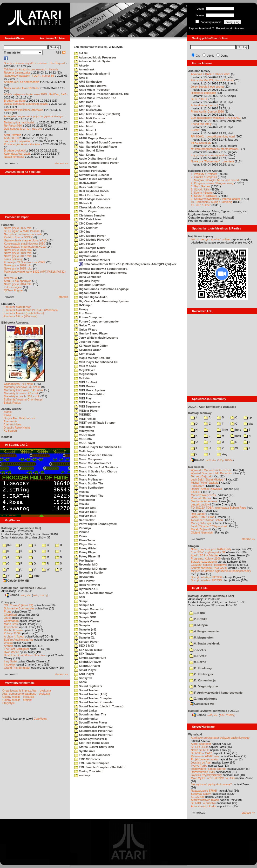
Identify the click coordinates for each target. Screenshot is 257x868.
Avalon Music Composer (93, 179)
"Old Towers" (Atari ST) (19, 605)
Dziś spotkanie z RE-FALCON (23, 129)
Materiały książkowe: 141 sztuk (24, 390)
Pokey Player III (87, 556)
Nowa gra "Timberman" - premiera (212, 161)
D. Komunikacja (203, 680)
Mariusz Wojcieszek (203, 495)
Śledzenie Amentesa (204, 501)
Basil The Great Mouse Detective (25, 655)
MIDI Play (83, 398)
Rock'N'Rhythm (87, 585)
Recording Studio (89, 573)
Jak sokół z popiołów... (18, 141)
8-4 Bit (81, 53)
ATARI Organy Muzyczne (93, 138)
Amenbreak (84, 69)
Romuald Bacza (201, 498)
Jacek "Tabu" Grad (203, 517)
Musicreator (85, 500)
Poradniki (8, 225)
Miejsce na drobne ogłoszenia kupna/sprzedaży (221, 571)
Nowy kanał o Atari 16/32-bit (22, 88)
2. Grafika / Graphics (204, 177)
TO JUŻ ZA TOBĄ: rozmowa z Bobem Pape (218, 508)
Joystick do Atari (201, 762)
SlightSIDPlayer (87, 666)
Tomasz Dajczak (201, 476)
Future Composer (89, 317)
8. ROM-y (198, 656)
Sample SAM (85, 613)
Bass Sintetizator (88, 187)
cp (248, 417)
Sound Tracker (86, 690)
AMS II (81, 78)
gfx (248, 424)
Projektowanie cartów (204, 759)
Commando (11, 621)
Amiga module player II (92, 74)
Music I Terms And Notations (96, 467)
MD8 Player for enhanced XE (96, 362)
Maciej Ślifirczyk (201, 523)
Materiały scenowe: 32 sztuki (22, 387)
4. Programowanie (204, 631)
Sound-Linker (86, 711)
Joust (7, 618)
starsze (63, 297)
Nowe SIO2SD (200, 750)
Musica (81, 492)
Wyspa (8, 643)
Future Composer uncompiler (97, 321)
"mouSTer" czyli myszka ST (208, 552)
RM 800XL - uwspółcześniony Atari (213, 136)
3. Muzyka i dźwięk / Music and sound (215, 180)
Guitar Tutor (85, 325)
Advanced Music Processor (95, 57)
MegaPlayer (84, 370)
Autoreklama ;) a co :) (204, 105)
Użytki (211, 56)
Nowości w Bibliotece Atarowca (24, 110)
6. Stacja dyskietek (205, 643)
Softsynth (83, 678)
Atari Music (84, 126)
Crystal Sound (86, 256)
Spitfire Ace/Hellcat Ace (19, 640)
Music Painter (86, 475)
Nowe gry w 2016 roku (18, 265)
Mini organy (85, 427)
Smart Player (85, 670)
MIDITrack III (85, 419)
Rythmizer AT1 (86, 589)
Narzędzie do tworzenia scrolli (23, 234)
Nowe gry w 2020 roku (18, 250)
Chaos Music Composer (93, 207)
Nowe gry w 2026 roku (18, 228)
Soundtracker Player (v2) (93, 731)
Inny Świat (11, 661)
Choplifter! (10, 615)
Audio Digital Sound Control (96, 159)
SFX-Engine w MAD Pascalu (22, 231)
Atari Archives (12, 424)
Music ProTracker (89, 479)
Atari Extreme (13, 135)
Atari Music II (85, 134)
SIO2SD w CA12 (201, 753)
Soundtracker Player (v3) (93, 735)
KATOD (196, 492)
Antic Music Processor (92, 90)
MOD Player (85, 435)
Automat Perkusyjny (90, 171)
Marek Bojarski (200, 529)
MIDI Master (85, 386)
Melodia (82, 378)
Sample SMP (85, 617)
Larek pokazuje (14, 259)
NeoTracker (84, 520)
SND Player (84, 674)
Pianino (82, 532)
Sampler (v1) (85, 629)
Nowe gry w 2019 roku (18, 253)
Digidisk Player (87, 281)
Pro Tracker (84, 561)
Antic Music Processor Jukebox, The (102, 94)
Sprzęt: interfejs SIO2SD (206, 580)
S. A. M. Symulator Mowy (93, 593)
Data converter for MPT (92, 260)
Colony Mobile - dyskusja (18, 697)
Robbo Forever (13, 630)
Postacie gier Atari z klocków (22, 144)
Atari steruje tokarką (204, 806)
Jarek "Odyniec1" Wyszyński (209, 526)
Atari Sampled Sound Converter (98, 142)
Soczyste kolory (201, 794)
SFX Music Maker (88, 650)
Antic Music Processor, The (95, 98)
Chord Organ (85, 211)
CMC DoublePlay (88, 223)
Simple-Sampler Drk (90, 658)
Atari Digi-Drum (87, 106)
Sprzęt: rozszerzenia (204, 562)
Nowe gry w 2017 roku (18, 256)
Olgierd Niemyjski (202, 532)
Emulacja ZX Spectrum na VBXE (25, 262)
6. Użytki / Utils (200, 189)
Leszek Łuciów (200, 504)
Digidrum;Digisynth (90, 285)
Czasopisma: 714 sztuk (19, 384)
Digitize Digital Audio (91, 297)
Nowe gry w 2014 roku (18, 284)
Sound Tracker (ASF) (91, 694)
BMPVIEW (11, 278)
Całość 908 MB (202, 704)
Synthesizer (85, 751)
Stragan (194, 546)
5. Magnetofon (202, 637)
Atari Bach (84, 102)
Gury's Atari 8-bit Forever (19, 418)
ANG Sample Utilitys (90, 86)
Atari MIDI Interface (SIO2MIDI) (97, 114)
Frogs (8, 611)
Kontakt (7, 437)
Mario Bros (11, 624)
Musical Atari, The (89, 496)
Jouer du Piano (87, 342)
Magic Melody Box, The (92, 358)
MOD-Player (85, 443)
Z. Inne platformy (203, 699)
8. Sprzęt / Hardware (204, 196)
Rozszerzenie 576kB (204, 791)
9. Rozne (198, 662)
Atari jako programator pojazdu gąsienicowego (33, 116)
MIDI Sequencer (87, 406)
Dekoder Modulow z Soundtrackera (100, 273)
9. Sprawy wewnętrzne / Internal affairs (215, 199)
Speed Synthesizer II (90, 739)
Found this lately (201, 124)
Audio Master (86, 167)
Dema (224, 56)
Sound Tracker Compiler (93, 698)
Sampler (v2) (85, 633)
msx (236, 436)
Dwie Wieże (11, 652)
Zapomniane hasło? (201, 28)
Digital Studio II (87, 293)
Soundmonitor (86, 719)
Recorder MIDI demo (90, 569)
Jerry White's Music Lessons (96, 338)
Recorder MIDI (86, 564)
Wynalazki (195, 734)
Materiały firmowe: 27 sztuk (21, 393)
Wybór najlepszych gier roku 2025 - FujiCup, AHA (35, 94)
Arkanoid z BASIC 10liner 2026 (211, 74)
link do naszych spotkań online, (211, 239)
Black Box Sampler (90, 195)
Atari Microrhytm (88, 110)
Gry (198, 56)
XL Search (10, 431)
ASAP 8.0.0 (11, 138)
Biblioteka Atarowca (15, 323)
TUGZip (44, 595)
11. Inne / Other (201, 205)
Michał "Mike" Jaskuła (205, 483)
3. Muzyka (199, 625)
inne (34, 576)
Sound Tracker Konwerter (94, 702)
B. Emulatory (201, 668)
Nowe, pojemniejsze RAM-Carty (211, 549)
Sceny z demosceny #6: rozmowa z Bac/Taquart (34, 63)
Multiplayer (84, 451)
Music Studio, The (89, 483)
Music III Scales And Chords (96, 471)
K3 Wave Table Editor (91, 346)
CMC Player (84, 244)
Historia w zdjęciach (203, 93)
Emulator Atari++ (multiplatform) (24, 313)
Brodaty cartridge (15, 101)
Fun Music (84, 313)
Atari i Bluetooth (201, 744)
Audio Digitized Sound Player (96, 163)
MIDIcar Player (86, 411)
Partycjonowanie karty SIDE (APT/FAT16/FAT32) (35, 272)
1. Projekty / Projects (204, 174)
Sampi (81, 601)
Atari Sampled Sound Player (96, 147)
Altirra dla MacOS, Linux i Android (212, 80)
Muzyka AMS (85, 508)
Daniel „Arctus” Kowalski (206, 489)
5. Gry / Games (201, 186)
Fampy (81, 309)
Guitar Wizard (86, 330)
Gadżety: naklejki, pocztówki (209, 565)
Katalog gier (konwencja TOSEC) (23, 588)
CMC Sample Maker (90, 248)
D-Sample (83, 305)
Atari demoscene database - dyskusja (26, 694)
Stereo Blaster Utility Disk (94, 747)
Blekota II (83, 203)
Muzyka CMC (85, 512)
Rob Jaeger (198, 514)
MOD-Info (83, 439)
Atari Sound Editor (89, 150)
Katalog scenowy (200, 413)
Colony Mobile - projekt (17, 700)
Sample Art (84, 605)
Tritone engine (13, 287)
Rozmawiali (196, 467)
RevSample (84, 577)
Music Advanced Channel (94, 455)
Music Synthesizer (89, 488)
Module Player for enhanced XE (98, 447)
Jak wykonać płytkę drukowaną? (211, 784)
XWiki (7, 415)
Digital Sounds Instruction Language (102, 289)
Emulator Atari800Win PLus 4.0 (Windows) (31, 310)
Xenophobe (11, 627)
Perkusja (83, 528)
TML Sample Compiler (92, 763)
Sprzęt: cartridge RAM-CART (209, 568)
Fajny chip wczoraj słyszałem (209, 155)
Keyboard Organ (88, 350)
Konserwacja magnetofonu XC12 (25, 247)
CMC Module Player (90, 236)
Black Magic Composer (92, 199)
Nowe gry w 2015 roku (18, 268)
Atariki (8, 412)
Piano (80, 536)
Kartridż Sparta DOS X (18, 237)
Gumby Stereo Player (91, 333)
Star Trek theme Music (92, 743)
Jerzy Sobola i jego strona (207, 87)
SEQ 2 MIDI (84, 646)
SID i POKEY (199, 99)
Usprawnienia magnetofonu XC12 (25, 240)
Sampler (82, 625)
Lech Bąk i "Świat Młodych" (208, 479)
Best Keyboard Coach (91, 191)
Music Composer (88, 459)
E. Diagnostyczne (204, 686)
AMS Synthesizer (88, 82)
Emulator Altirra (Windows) (21, 316)
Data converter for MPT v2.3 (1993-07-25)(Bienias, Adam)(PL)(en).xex (128, 264)
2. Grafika (198, 619)
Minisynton (84, 431)
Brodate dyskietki (15, 150)
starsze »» (61, 163)
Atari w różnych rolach (205, 800)
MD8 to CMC (85, 366)
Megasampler (86, 374)
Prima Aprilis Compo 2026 (207, 111)
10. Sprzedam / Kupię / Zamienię (212, 202)
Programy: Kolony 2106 (206, 558)
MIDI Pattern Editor (89, 394)
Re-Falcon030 (13, 126)
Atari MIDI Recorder (90, 122)
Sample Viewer (87, 621)
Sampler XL (84, 637)
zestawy (82, 775)
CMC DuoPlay (86, 228)
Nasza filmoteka (14, 157)
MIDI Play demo (87, 402)
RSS (60, 52)
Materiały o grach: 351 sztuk (22, 396)
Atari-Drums (85, 155)
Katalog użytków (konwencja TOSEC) (213, 711)
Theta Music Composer (92, 755)
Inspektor (10, 665)
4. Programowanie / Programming (212, 183)
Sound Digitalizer (88, 686)
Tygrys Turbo (199, 766)
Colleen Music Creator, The (95, 252)
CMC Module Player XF (92, 240)
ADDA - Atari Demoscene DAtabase (212, 407)
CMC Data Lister (88, 219)
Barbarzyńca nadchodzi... (20, 122)
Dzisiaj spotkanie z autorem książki (26, 104)
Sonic (80, 682)
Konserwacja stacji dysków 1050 (24, 244)
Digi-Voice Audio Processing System (101, 301)
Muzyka (82, 504)
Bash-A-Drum (86, 183)
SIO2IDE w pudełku (203, 803)
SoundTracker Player (91, 722)
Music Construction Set (93, 463)
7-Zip (35, 595)
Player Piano (85, 544)
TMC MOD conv (87, 759)
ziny (222, 454)
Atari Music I (85, 130)
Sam (80, 597)
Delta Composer (87, 277)
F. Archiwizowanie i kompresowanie (216, 693)
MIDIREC (83, 415)
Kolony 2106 (12, 633)
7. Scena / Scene (202, 193)
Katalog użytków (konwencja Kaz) (211, 596)
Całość (12, 595)
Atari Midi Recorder (90, 118)
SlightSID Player (88, 662)
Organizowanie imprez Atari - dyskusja (27, 691)
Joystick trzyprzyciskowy (206, 775)
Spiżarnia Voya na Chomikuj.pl (23, 399)
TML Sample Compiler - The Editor (100, 767)
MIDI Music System (90, 390)
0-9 (7, 545)
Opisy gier (8, 602)
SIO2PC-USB (199, 747)
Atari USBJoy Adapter (205, 555)
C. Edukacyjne (202, 674)
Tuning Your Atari (88, 771)
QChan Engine (13, 290)
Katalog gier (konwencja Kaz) (21, 528)
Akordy (82, 65)
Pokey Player (86, 552)
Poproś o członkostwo (230, 28)
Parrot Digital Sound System (96, 524)
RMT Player (84, 581)
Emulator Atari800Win (17, 307)
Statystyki (8, 703)
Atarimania (11, 421)
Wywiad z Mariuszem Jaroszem (211, 470)
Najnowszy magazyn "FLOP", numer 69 (29, 76)
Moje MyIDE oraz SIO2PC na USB (213, 778)
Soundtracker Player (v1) (93, 727)
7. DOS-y (198, 650)
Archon (8, 646)
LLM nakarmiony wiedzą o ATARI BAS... (216, 118)
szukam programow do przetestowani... (216, 149)
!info (222, 430)
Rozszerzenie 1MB (203, 772)
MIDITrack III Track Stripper (95, 423)
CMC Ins (82, 232)
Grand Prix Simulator (17, 668)
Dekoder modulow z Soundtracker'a (101, 269)
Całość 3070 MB (16, 581)
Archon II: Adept (14, 636)
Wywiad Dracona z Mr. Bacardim (211, 473)
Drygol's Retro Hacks (17, 428)
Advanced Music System (93, 61)
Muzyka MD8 (85, 516)
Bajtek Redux (12, 403)
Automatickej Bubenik (92, 175)
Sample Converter (89, 609)
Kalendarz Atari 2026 (17, 154)
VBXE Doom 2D (201, 143)
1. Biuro (197, 613)
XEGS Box (198, 797)
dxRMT (195, 130)
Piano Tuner (85, 540)
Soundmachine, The (90, 714)
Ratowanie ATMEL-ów (205, 756)
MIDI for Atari (86, 382)
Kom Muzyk (84, 354)
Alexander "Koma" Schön (207, 520)
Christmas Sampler (90, 215)
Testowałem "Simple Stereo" (209, 769)
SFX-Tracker (85, 654)
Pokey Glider (85, 548)
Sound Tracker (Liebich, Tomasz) (99, 706)
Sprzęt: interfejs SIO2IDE (207, 577)
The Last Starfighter (16, 649)
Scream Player (86, 642)
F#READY (197, 486)
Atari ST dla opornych (18, 281)
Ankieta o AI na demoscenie (22, 82)
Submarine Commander (19, 608)
